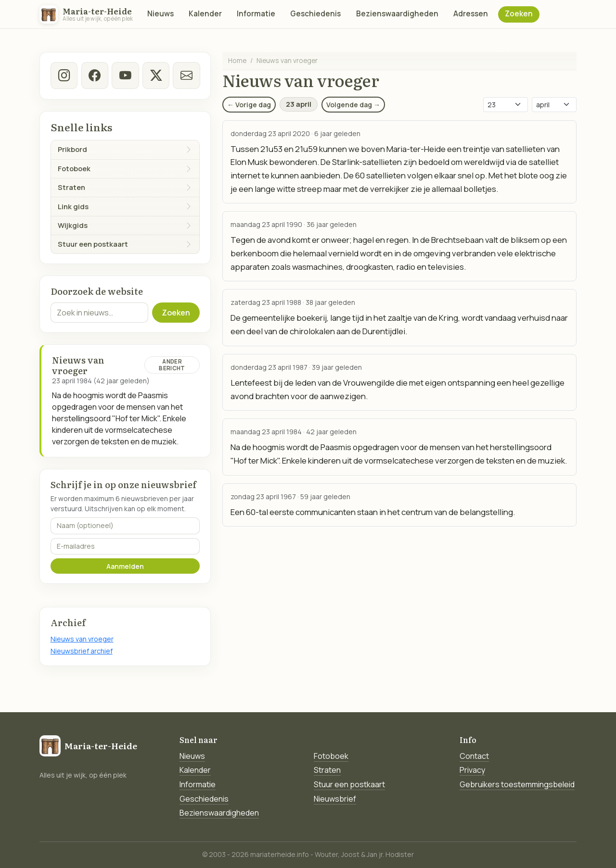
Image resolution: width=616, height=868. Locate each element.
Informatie (256, 14)
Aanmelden (125, 566)
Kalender (205, 14)
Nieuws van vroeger (82, 639)
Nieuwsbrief (335, 799)
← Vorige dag (249, 105)
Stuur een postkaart (349, 784)
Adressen (471, 14)
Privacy (472, 770)
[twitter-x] (155, 75)
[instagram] (64, 75)
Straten (327, 770)
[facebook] (94, 75)
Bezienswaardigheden (397, 14)
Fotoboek (331, 756)
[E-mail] (186, 75)
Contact (474, 756)
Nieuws (160, 14)
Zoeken (519, 14)
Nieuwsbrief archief (82, 651)
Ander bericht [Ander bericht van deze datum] (172, 365)
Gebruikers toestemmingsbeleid (517, 784)
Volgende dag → (353, 105)
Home (237, 60)
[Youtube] (125, 75)
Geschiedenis (315, 14)
